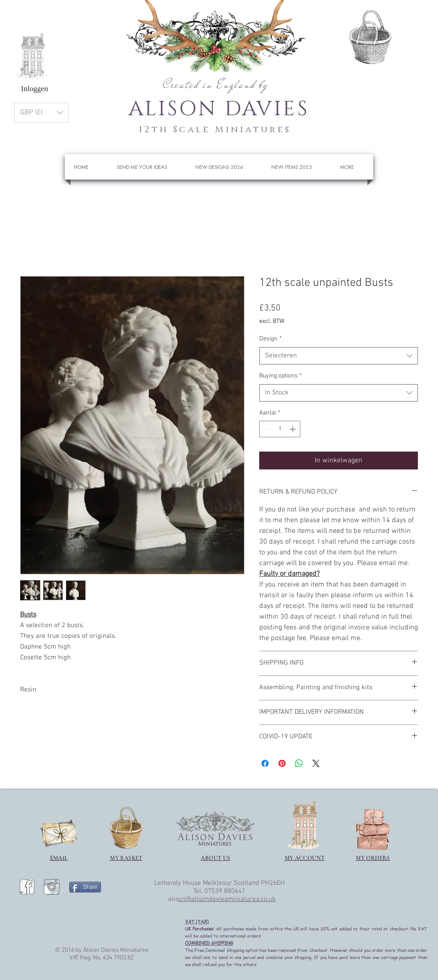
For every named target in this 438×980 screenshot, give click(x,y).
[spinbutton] (280, 429)
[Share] (85, 887)
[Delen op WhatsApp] (299, 763)
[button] (407, 33)
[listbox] (42, 113)
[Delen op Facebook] (265, 763)
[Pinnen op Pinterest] (282, 763)
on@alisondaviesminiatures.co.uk (227, 899)
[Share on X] (316, 763)
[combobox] (339, 356)
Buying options (280, 376)
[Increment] (293, 429)
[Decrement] (266, 429)
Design (270, 339)
